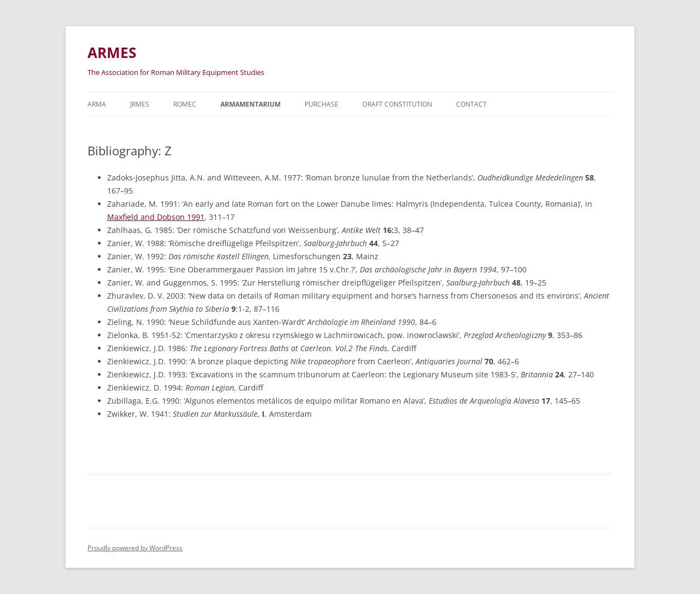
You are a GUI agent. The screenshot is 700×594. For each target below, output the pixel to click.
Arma (97, 104)
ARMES (112, 53)
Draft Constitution (397, 104)
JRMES (140, 104)
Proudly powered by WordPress (135, 548)
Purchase (322, 104)
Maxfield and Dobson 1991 (156, 217)
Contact (471, 104)
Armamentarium (250, 104)
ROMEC (185, 104)
